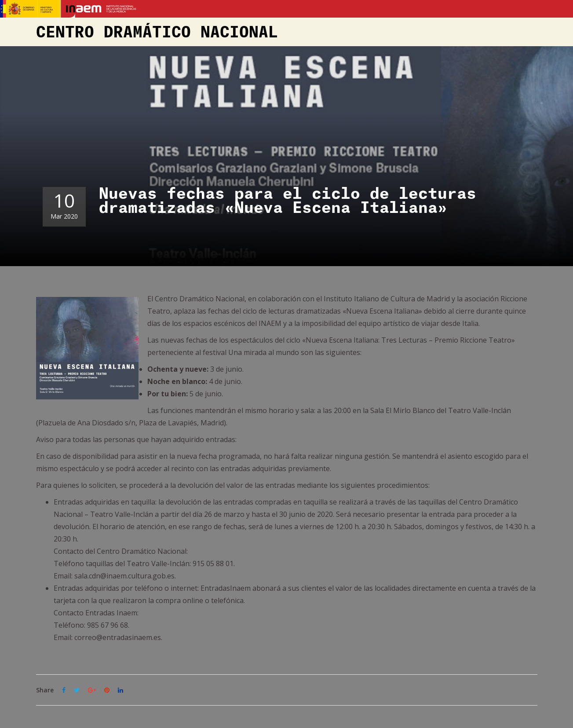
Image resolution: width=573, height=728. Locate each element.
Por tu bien (167, 394)
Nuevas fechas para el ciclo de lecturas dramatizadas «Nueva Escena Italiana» (288, 201)
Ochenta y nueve (177, 369)
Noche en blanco (176, 381)
